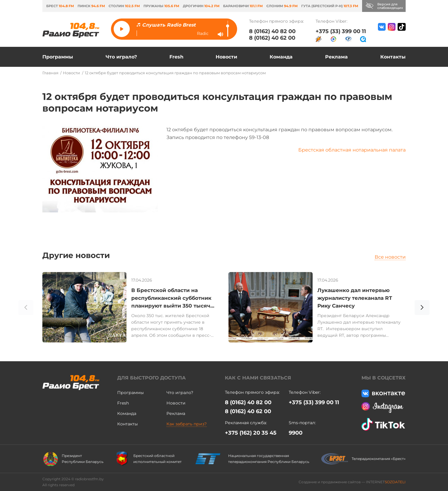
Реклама (336, 57)
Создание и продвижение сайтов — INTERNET (352, 482)
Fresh (176, 57)
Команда (281, 57)
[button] (422, 308)
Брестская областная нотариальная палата (352, 150)
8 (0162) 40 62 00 (272, 38)
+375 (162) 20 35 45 (251, 433)
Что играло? (121, 57)
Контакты (393, 57)
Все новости (390, 257)
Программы (58, 57)
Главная (50, 73)
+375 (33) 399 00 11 (341, 31)
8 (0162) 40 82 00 (272, 31)
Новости (226, 57)
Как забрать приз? (187, 424)
